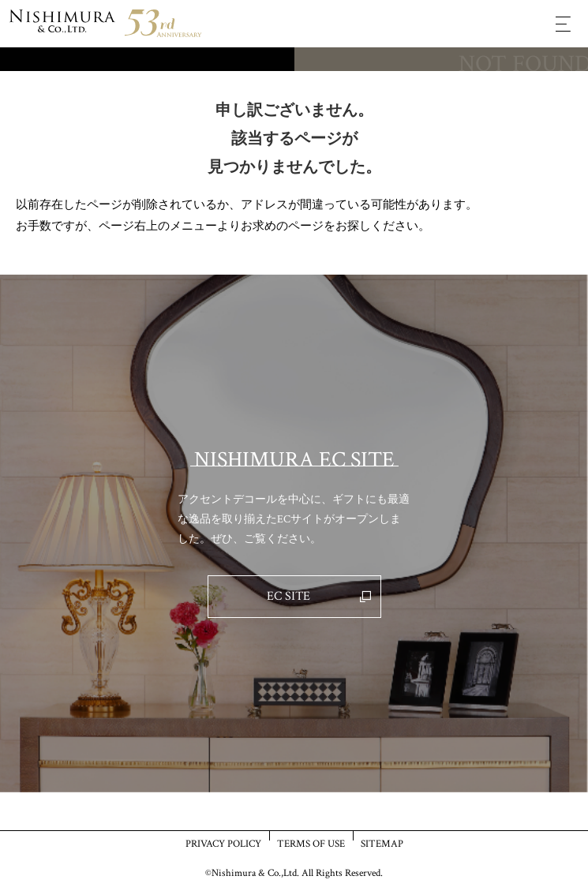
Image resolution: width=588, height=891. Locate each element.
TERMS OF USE (311, 843)
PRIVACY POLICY (223, 843)
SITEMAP (382, 843)
